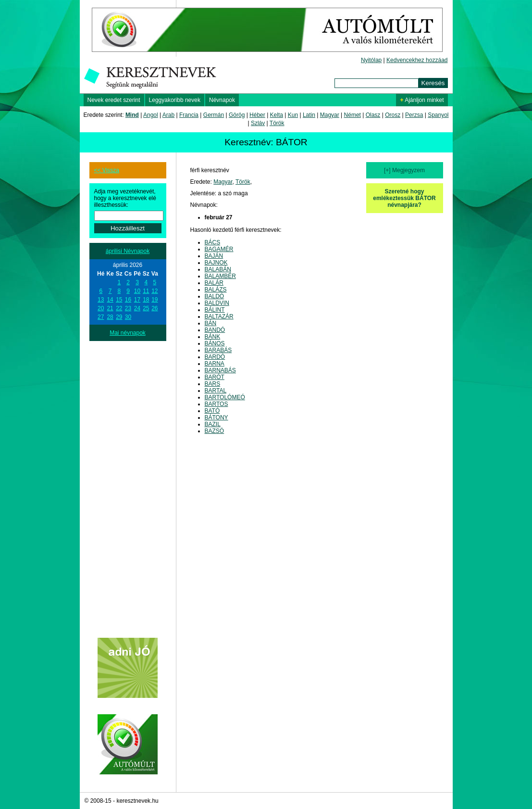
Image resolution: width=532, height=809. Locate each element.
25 (146, 308)
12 (155, 291)
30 (128, 317)
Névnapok (222, 100)
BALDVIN (217, 303)
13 (101, 300)
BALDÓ (215, 296)
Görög (237, 115)
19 (155, 300)
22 (119, 308)
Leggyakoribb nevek (175, 100)
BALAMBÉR (220, 276)
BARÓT (215, 377)
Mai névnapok (128, 333)
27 (101, 317)
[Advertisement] (128, 485)
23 (128, 308)
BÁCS (213, 242)
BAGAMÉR (219, 249)
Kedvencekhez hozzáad (417, 60)
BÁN (211, 323)
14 (110, 300)
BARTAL (216, 391)
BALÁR (214, 283)
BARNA (215, 364)
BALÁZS (216, 290)
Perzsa (414, 115)
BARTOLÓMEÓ (225, 397)
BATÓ (212, 411)
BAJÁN (214, 256)
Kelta (277, 115)
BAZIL (213, 424)
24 (137, 308)
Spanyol (438, 115)
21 (110, 308)
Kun (293, 115)
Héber (257, 115)
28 (110, 317)
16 (128, 300)
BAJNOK (216, 263)
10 (137, 291)
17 (137, 300)
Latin (309, 115)
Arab (168, 115)
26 (155, 308)
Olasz (373, 115)
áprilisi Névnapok (128, 251)
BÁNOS (215, 343)
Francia (189, 115)
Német (353, 115)
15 (119, 300)
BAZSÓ (215, 431)
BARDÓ (215, 357)
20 (101, 308)
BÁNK (213, 337)
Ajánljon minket (422, 100)
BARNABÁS (220, 370)
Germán (214, 115)
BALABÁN (218, 269)
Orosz (393, 115)
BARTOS (217, 404)
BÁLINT (215, 310)
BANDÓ (215, 330)
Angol (151, 115)
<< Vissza (107, 170)
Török (277, 123)
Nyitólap (371, 60)
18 (146, 300)
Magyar (330, 115)
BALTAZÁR (219, 316)
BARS (213, 384)
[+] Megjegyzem (404, 170)
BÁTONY (217, 417)
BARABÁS (218, 350)
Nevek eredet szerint (114, 100)
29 (119, 317)
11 (146, 291)
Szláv (258, 123)
